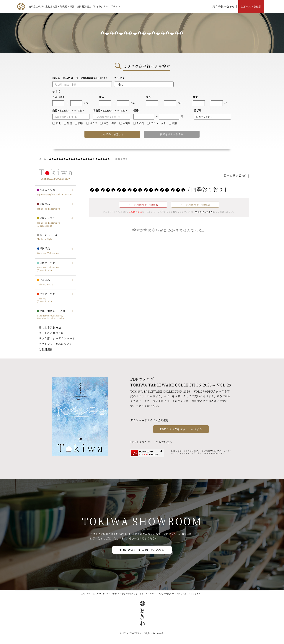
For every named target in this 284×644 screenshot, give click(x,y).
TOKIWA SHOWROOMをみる (142, 550)
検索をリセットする (172, 134)
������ (103, 159)
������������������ (71, 159)
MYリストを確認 (251, 6)
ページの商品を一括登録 (143, 205)
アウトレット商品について (56, 344)
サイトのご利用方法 (51, 333)
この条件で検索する (112, 134)
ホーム (42, 159)
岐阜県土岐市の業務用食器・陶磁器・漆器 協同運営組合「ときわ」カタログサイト (74, 6)
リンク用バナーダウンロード (57, 338)
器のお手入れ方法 (50, 327)
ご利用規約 (46, 349)
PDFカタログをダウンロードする (181, 429)
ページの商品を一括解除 (195, 205)
